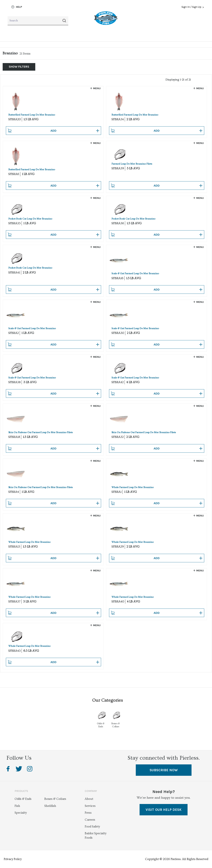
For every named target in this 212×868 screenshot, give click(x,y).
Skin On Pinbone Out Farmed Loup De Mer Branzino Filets (40, 432)
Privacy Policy (13, 859)
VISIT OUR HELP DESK (164, 810)
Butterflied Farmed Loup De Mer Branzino (32, 115)
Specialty (94, 34)
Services (90, 806)
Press (88, 813)
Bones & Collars (144, 34)
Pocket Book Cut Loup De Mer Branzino (30, 219)
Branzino (10, 53)
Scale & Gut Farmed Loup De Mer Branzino (135, 273)
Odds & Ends (196, 34)
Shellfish (51, 34)
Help (17, 7)
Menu (97, 88)
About (89, 799)
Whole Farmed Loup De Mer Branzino (133, 487)
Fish (10, 34)
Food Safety (92, 827)
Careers (90, 820)
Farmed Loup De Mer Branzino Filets (132, 164)
